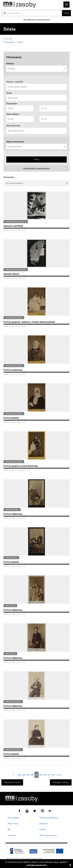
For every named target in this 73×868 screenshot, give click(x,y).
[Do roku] (53, 108)
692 (49, 775)
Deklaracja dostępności (49, 818)
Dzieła (20, 42)
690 (41, 775)
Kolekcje (10, 63)
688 (32, 775)
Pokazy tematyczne (15, 142)
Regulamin (44, 824)
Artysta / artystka (15, 82)
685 (20, 775)
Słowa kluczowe (13, 126)
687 (28, 775)
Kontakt (43, 829)
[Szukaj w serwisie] (32, 13)
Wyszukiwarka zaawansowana (36, 20)
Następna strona (61, 782)
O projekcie (12, 835)
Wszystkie (36, 69)
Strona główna (10, 42)
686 (24, 775)
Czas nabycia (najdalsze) (37, 183)
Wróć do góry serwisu (49, 836)
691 (45, 775)
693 (53, 775)
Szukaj (66, 13)
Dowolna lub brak (36, 146)
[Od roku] (20, 108)
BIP (9, 829)
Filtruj (36, 159)
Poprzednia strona (12, 782)
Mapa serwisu (13, 824)
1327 (59, 775)
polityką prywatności (36, 865)
